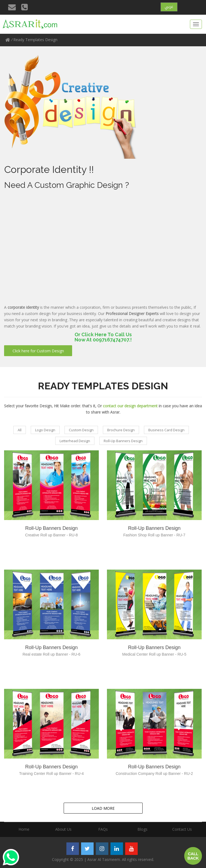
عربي (169, 7)
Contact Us (182, 829)
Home (24, 829)
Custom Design (81, 430)
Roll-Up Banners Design (123, 441)
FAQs (103, 829)
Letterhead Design (75, 441)
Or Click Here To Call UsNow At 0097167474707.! (103, 337)
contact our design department (130, 406)
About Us (63, 829)
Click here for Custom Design (38, 351)
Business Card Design (166, 430)
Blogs (142, 829)
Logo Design (45, 430)
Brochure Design (121, 430)
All (20, 430)
